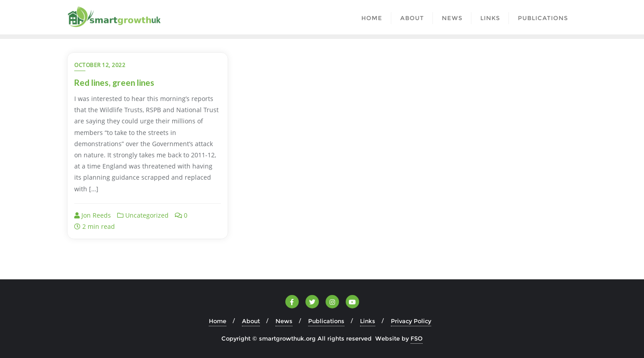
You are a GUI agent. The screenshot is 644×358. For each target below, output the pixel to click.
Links (368, 321)
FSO (417, 338)
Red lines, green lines (114, 82)
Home (218, 321)
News (284, 321)
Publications (326, 321)
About (251, 321)
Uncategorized (143, 215)
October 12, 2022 (100, 65)
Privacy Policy (411, 321)
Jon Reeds (93, 215)
